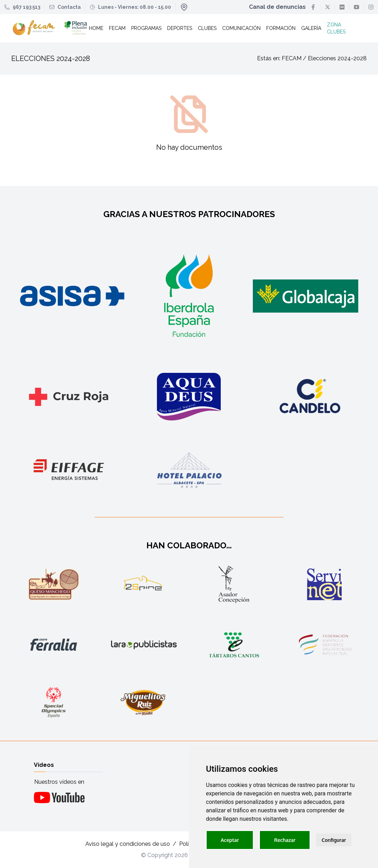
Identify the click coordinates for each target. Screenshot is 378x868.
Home (96, 28)
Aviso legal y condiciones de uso (128, 844)
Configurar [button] (334, 840)
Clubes (207, 28)
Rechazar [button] (285, 840)
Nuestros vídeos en (59, 782)
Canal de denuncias (277, 7)
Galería (311, 28)
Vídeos (44, 765)
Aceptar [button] (230, 840)
